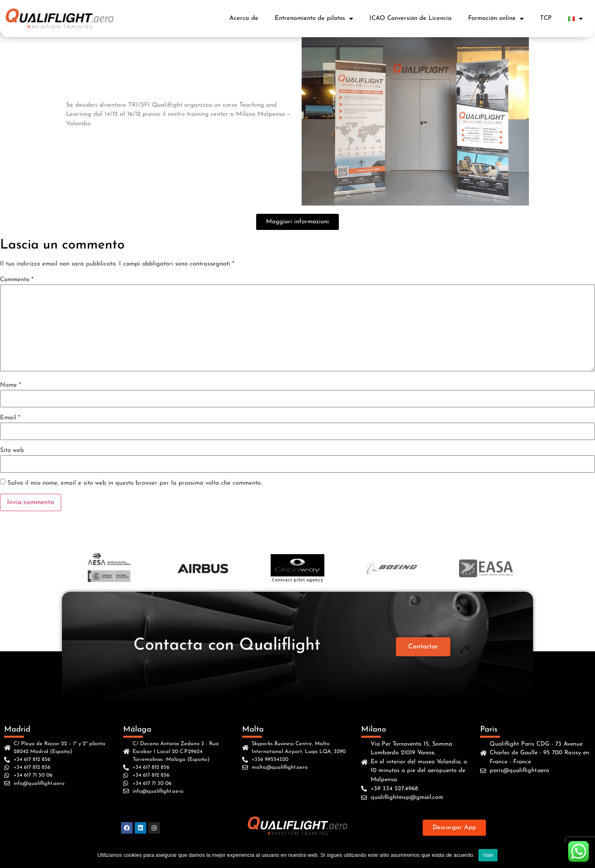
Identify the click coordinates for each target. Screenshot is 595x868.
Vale (488, 855)
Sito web (12, 451)
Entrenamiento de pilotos (314, 19)
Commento (17, 280)
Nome (11, 385)
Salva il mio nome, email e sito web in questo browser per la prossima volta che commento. (135, 483)
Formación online (496, 19)
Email (10, 418)
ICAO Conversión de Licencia (411, 18)
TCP (546, 18)
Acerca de (244, 18)
